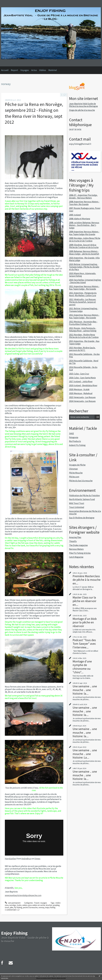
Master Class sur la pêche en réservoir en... (84, 601)
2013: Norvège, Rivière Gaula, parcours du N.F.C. (82, 349)
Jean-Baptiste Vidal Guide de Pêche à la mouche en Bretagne (83, 105)
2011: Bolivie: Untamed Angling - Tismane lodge (84, 310)
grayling (56, 905)
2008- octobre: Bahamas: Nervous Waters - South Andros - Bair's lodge (84, 225)
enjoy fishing (50, 907)
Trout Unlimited (77, 507)
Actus (34, 70)
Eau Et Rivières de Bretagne (82, 518)
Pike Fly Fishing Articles (80, 553)
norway (41, 907)
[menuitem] (6, 70)
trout (7, 907)
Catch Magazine (76, 557)
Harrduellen (11, 859)
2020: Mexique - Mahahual (81, 393)
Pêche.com (74, 477)
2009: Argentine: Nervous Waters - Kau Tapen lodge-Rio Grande (84, 233)
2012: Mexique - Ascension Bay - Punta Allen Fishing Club (83, 323)
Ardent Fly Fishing (77, 445)
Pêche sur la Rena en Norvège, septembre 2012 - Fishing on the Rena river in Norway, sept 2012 (34, 113)
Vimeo (37, 859)
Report (14, 70)
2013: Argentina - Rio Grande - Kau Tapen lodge (84, 342)
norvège (13, 905)
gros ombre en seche (37, 905)
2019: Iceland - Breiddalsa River (83, 385)
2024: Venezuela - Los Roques (82, 401)
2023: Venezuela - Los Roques (82, 397)
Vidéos (43, 70)
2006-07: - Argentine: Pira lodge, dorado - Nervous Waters (83, 196)
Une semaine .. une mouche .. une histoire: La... (85, 754)
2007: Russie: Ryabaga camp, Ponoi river (85, 209)
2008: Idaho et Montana (80, 219)
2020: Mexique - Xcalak (79, 389)
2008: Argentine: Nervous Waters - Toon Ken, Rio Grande (84, 203)
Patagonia (74, 437)
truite (19, 905)
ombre (25, 905)
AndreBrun (26, 859)
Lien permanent (13, 903)
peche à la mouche (30, 907)
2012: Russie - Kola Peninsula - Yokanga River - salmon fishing (83, 329)
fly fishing (18, 907)
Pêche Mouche (76, 473)
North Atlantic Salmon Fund (82, 499)
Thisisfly (73, 541)
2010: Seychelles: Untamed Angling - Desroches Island (85, 281)
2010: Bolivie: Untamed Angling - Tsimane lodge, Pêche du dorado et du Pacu (84, 267)
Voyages (25, 70)
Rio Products (75, 441)
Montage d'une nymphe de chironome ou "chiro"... (82, 667)
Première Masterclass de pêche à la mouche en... (87, 580)
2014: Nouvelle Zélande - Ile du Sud (83, 368)
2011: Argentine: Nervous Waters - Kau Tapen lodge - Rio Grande (84, 288)
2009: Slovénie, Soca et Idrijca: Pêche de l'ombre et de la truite (84, 246)
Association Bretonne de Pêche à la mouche (85, 512)
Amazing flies (75, 537)
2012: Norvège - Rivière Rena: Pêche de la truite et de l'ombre (84, 336)
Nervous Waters (76, 549)
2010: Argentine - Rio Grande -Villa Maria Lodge (84, 259)
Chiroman (73, 469)
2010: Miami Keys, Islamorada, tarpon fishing (83, 275)
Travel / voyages (41, 903)
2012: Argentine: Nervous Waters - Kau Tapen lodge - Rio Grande (84, 316)
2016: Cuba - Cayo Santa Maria (82, 378)
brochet (49, 905)
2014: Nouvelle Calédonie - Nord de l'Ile (84, 362)
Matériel (53, 70)
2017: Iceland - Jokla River (81, 382)
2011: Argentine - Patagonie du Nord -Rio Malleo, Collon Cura (83, 294)
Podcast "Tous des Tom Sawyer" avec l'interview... (84, 644)
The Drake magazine (78, 545)
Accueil (5, 70)
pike (12, 907)
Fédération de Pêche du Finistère (84, 495)
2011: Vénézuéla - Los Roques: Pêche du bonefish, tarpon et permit (83, 302)
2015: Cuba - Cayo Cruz (79, 374)
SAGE (71, 433)
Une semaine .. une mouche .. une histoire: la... (85, 690)
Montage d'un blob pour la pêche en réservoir (85, 622)
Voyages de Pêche (77, 465)
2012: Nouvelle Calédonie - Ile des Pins (84, 355)
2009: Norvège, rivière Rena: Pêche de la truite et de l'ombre (85, 239)
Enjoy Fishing (14, 933)
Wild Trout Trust (77, 503)
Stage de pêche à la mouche (82, 110)
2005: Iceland (75, 215)
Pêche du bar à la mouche (81, 481)
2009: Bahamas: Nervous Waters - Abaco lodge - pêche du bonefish (84, 253)
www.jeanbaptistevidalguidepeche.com (23, 895)
